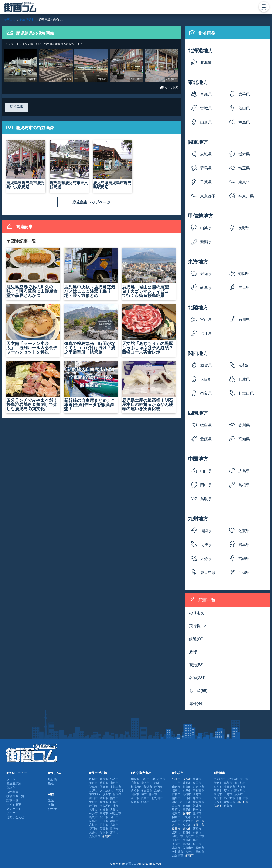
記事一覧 (12, 800)
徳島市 (114, 821)
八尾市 (187, 825)
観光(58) (196, 665)
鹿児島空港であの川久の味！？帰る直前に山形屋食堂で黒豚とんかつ (33, 273)
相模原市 (136, 787)
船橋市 (197, 798)
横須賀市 (198, 802)
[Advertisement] (162, 753)
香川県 (244, 425)
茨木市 (218, 802)
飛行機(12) (198, 626)
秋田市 (104, 783)
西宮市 (197, 829)
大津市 (93, 810)
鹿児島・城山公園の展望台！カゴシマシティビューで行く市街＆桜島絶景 (149, 273)
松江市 (104, 817)
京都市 (104, 810)
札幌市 (93, 779)
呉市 (196, 840)
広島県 (244, 471)
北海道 (206, 63)
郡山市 (187, 787)
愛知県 (206, 274)
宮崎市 (114, 832)
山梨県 (206, 228)
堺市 (144, 794)
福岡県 (206, 531)
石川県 (244, 320)
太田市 (244, 779)
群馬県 (206, 168)
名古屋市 (105, 806)
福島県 (244, 122)
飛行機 (52, 779)
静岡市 (93, 806)
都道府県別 (14, 783)
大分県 (206, 559)
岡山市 (114, 817)
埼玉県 (244, 168)
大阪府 (206, 379)
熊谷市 (218, 787)
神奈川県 (246, 196)
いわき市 (198, 787)
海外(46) (196, 704)
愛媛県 (206, 439)
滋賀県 (206, 365)
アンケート (14, 809)
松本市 (197, 810)
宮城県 (206, 108)
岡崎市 (176, 817)
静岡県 (244, 274)
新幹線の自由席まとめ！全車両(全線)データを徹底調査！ (91, 386)
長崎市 (114, 829)
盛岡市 (114, 779)
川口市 (187, 798)
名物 (51, 805)
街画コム (131, 864)
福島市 (93, 787)
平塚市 (218, 790)
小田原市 (229, 787)
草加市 (228, 783)
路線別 (11, 788)
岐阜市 (114, 802)
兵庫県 (244, 379)
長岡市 (218, 794)
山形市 (114, 783)
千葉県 (206, 182)
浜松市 (135, 790)
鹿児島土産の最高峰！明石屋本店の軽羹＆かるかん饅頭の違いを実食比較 (149, 386)
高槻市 (176, 821)
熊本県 (244, 545)
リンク (11, 813)
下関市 (176, 844)
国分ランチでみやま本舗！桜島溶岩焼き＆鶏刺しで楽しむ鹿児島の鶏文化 (33, 386)
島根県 (244, 485)
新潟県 (206, 242)
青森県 (206, 94)
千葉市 (120, 790)
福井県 (206, 334)
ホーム (11, 779)
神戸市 (93, 813)
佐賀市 (104, 829)
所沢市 (218, 783)
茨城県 (206, 154)
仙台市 (93, 783)
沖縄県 (244, 573)
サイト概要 (14, 805)
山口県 (206, 471)
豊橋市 (197, 813)
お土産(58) (198, 691)
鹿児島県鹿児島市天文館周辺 (69, 165)
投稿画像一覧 (15, 796)
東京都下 (208, 196)
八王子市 (185, 802)
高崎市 (187, 794)
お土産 (52, 809)
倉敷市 (176, 840)
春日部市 (240, 783)
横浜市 (107, 794)
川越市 (197, 794)
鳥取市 (93, 817)
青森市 (104, 779)
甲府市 (93, 802)
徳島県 (206, 425)
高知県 (244, 439)
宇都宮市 (116, 787)
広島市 (93, 821)
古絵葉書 (12, 792)
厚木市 (228, 790)
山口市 (104, 821)
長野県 (244, 228)
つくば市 (219, 779)
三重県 (244, 288)
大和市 (241, 787)
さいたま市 (107, 790)
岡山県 (206, 485)
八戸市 (176, 783)
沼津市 (239, 794)
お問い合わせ (15, 817)
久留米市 (188, 848)
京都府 (244, 365)
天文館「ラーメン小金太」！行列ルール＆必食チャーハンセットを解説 (33, 329)
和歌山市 (116, 813)
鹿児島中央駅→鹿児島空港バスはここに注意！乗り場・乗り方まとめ (91, 273)
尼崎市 (176, 832)
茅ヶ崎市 (240, 790)
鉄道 (51, 783)
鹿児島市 (95, 836)
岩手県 (244, 94)
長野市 (104, 802)
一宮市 (187, 817)
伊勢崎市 (232, 779)
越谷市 (176, 798)
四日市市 (243, 798)
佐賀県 (244, 531)
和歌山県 (246, 393)
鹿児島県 (208, 573)
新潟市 (117, 794)
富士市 (218, 798)
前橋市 (104, 787)
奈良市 (104, 813)
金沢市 (104, 798)
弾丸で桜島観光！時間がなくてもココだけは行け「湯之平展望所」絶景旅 (91, 329)
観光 (51, 800)
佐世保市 (178, 852)
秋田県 (244, 108)
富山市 (93, 798)
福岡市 (93, 829)
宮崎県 (244, 559)
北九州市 (157, 798)
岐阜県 (206, 288)
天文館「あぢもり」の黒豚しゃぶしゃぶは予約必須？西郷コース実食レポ (149, 329)
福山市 (187, 840)
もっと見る (169, 88)
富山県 (206, 320)
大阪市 (114, 810)
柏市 (175, 802)
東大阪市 (188, 821)
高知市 (114, 825)
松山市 (104, 825)
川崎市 (156, 783)
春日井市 (229, 798)
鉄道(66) (196, 639)
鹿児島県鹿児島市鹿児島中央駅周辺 (26, 165)
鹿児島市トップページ (91, 202)
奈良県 (206, 393)
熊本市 (104, 832)
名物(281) (197, 678)
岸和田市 (229, 802)
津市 (116, 806)
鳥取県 (206, 499)
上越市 (228, 794)
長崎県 (206, 545)
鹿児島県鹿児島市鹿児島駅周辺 (113, 165)
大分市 (93, 832)
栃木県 (244, 154)
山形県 (206, 122)
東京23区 (244, 184)
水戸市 (93, 790)
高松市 (93, 825)
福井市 (114, 798)
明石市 (187, 832)
